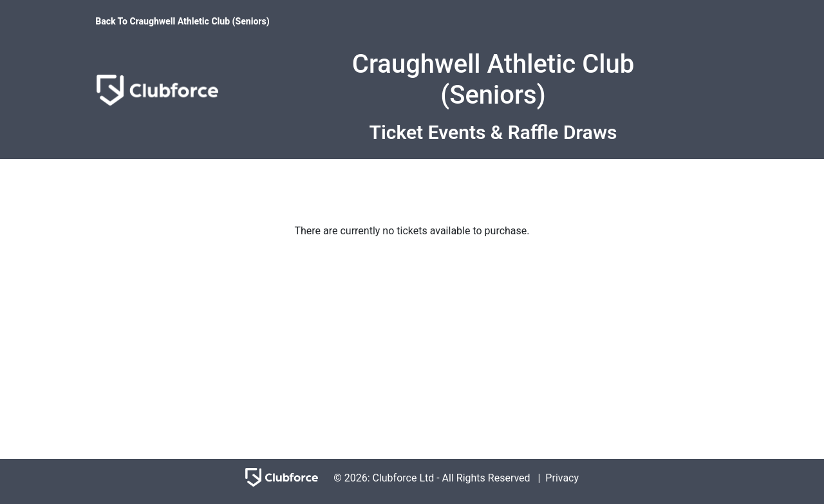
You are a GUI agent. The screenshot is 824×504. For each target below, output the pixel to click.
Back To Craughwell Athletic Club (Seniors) (182, 21)
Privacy (562, 478)
